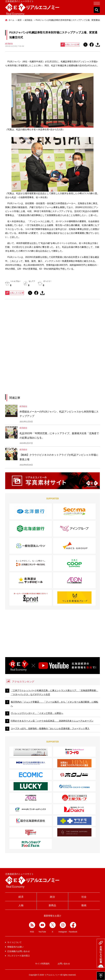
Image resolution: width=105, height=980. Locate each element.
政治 (52, 897)
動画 (84, 905)
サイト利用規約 (42, 964)
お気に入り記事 (70, 45)
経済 (21, 897)
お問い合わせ (64, 964)
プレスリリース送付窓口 (19, 956)
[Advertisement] (52, 326)
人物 (21, 905)
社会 (84, 897)
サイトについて (14, 942)
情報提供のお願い (15, 947)
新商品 (52, 905)
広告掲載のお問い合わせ (19, 951)
